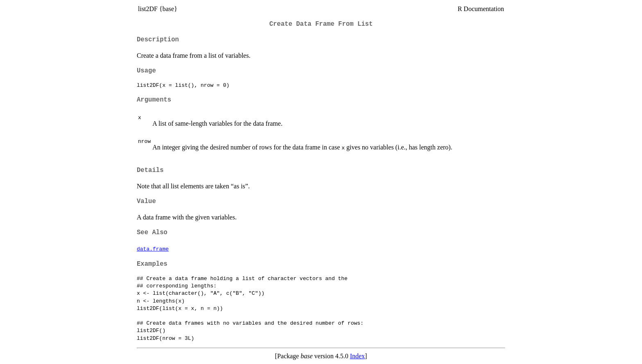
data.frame (153, 249)
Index (357, 356)
